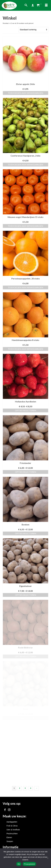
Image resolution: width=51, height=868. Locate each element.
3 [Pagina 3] (25, 788)
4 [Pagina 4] (31, 788)
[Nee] (48, 858)
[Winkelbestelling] (33, 30)
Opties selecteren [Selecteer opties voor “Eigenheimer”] (26, 595)
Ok (19, 864)
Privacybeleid (29, 864)
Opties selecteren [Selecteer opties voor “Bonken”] (26, 533)
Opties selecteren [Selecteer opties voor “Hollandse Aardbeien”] (26, 410)
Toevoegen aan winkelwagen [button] (25, 93)
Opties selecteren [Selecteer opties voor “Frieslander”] (26, 472)
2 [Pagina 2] (20, 788)
